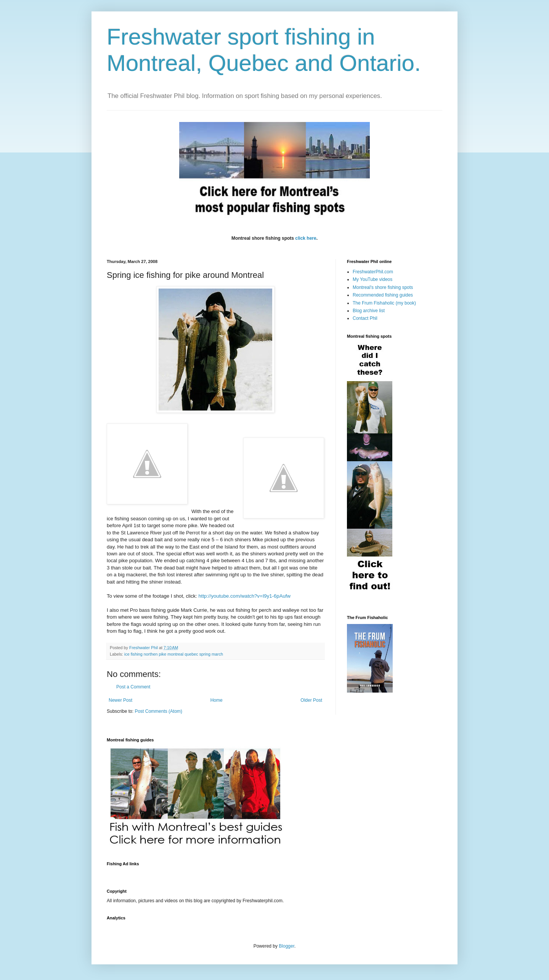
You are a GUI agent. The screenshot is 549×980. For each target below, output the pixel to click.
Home (217, 700)
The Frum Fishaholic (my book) (384, 303)
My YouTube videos (372, 279)
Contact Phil (365, 318)
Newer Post (120, 700)
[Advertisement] (246, 873)
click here (306, 238)
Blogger (287, 946)
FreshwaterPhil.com (373, 272)
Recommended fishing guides (383, 295)
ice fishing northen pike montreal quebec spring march (174, 654)
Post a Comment (133, 687)
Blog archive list (369, 311)
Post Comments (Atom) (158, 711)
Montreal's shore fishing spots (383, 287)
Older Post (311, 700)
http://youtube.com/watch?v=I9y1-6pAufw (244, 596)
